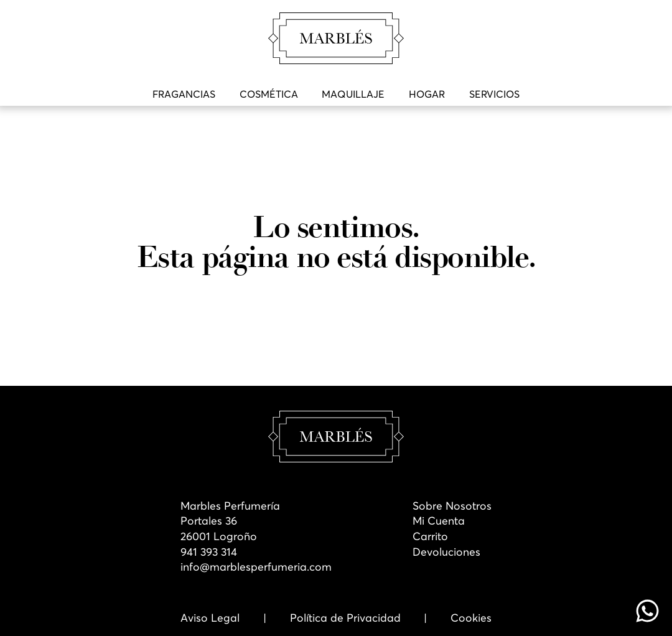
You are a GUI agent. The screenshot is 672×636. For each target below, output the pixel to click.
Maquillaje (353, 94)
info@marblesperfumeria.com (256, 567)
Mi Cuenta (439, 521)
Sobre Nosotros (452, 506)
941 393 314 (209, 552)
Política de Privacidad (345, 618)
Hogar (427, 94)
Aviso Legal (210, 618)
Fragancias (184, 94)
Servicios (494, 94)
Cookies (471, 618)
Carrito (430, 536)
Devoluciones (446, 552)
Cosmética (269, 94)
